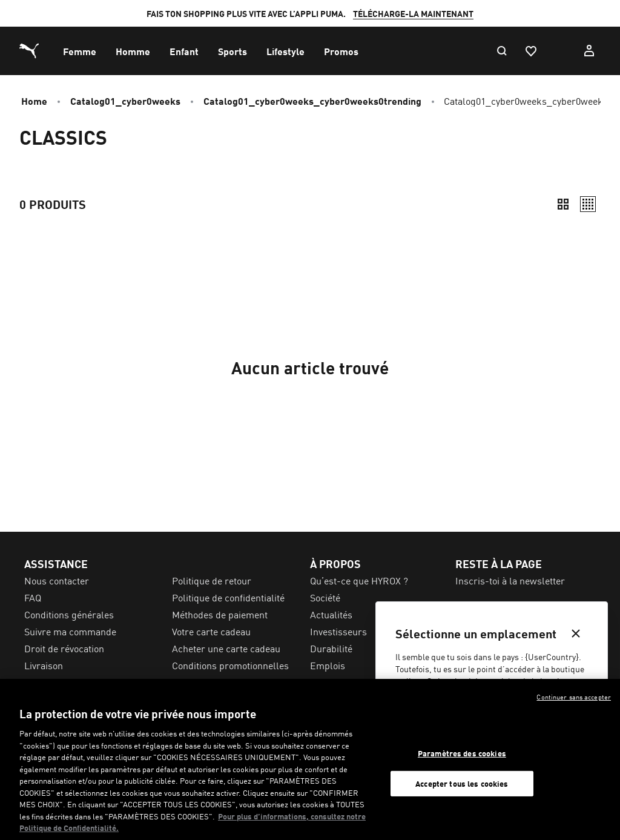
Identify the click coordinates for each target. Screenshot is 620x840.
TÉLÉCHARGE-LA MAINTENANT (413, 13)
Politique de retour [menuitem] (212, 580)
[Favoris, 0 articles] (530, 51)
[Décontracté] (588, 204)
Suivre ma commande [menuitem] (70, 631)
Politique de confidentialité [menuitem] (228, 597)
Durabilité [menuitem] (331, 648)
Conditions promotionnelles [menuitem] (230, 665)
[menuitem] (80, 51)
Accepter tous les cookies (462, 783)
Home (34, 101)
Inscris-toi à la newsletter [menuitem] (510, 580)
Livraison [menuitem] (44, 665)
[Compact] (563, 204)
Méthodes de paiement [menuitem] (220, 614)
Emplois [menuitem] (328, 665)
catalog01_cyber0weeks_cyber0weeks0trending (312, 101)
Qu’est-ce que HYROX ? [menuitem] (359, 580)
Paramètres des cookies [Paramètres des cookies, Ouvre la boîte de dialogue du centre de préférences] (462, 753)
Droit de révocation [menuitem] (64, 648)
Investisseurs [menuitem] (338, 631)
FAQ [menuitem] (33, 597)
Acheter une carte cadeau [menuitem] (226, 648)
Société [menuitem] (325, 597)
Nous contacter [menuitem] (57, 580)
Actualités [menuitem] (331, 614)
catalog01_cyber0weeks (125, 101)
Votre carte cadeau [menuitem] (211, 631)
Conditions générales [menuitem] (69, 614)
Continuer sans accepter (574, 696)
